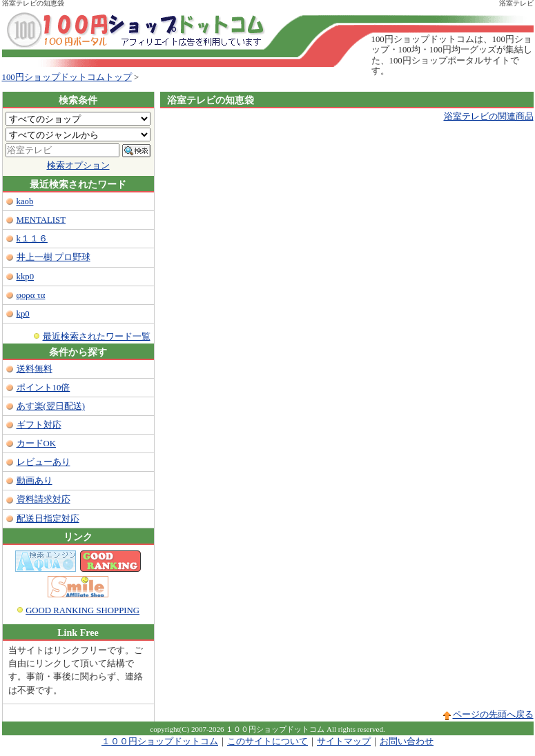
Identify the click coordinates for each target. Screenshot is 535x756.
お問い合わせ (407, 742)
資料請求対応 (43, 499)
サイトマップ (344, 742)
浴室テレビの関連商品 (489, 117)
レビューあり (43, 462)
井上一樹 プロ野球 (53, 257)
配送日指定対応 (48, 519)
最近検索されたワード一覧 (97, 337)
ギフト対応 (39, 425)
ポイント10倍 (43, 388)
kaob (25, 201)
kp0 (23, 314)
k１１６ (32, 239)
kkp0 (26, 277)
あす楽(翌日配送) (51, 406)
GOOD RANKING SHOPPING (82, 610)
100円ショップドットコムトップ (67, 77)
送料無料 (35, 369)
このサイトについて (267, 742)
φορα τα (31, 295)
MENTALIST (41, 220)
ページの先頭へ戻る (493, 715)
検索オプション (78, 166)
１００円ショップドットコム (160, 742)
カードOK (36, 444)
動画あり (35, 481)
